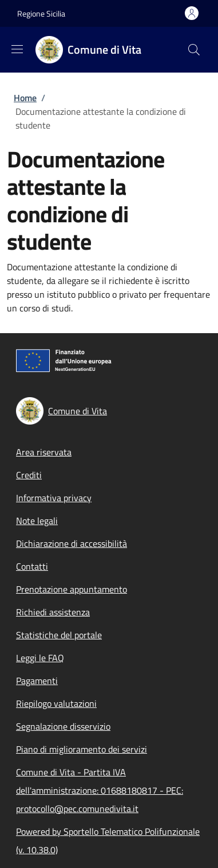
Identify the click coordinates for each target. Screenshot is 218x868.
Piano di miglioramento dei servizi (82, 749)
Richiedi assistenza (53, 612)
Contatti (32, 566)
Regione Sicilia (41, 13)
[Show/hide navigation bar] (17, 49)
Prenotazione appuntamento (72, 589)
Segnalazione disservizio (63, 726)
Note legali (37, 521)
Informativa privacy (54, 498)
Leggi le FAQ (40, 658)
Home (25, 98)
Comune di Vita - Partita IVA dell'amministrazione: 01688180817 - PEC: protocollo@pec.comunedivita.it (100, 790)
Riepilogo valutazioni (56, 703)
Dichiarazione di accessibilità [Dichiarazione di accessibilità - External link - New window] (72, 543)
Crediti (29, 475)
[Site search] (194, 50)
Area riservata (44, 452)
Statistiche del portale (59, 635)
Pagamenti (37, 681)
